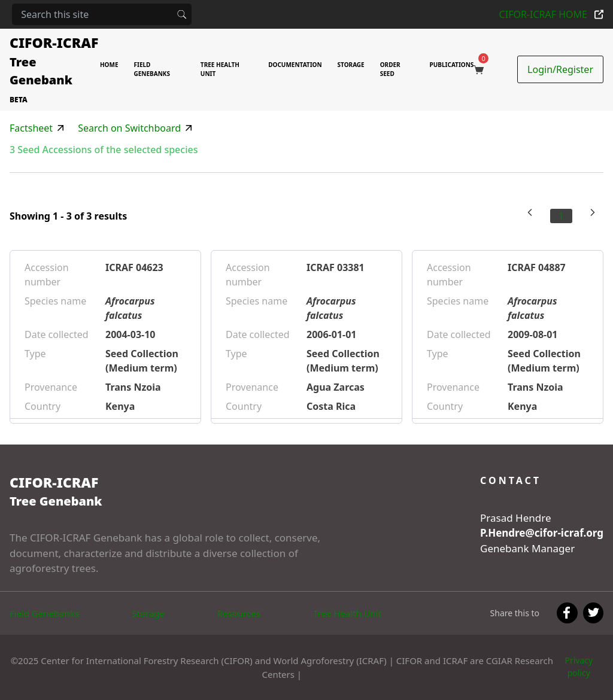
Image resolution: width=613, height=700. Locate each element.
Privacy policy (579, 666)
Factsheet (31, 128)
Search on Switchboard (129, 128)
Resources (239, 613)
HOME (109, 65)
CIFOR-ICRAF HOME (551, 14)
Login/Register (560, 69)
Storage (148, 613)
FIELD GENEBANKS (152, 69)
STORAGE (351, 65)
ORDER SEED (390, 69)
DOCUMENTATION (295, 65)
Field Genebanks (44, 613)
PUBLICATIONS (452, 65)
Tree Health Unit (347, 613)
